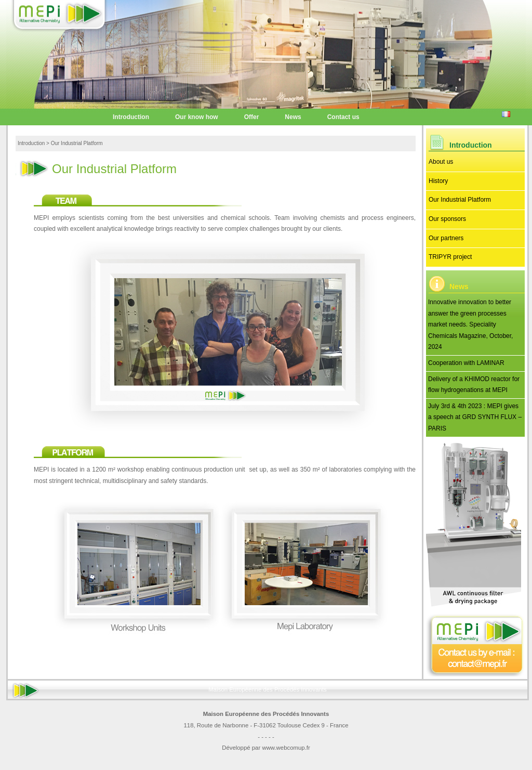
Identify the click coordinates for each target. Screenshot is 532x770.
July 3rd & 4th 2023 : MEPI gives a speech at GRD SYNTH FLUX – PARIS (475, 417)
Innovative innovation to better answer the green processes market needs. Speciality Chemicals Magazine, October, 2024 (470, 324)
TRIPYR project (450, 257)
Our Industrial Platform (460, 200)
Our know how (197, 117)
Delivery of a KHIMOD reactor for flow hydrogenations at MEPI (474, 385)
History (438, 181)
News (293, 117)
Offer (252, 117)
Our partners (446, 238)
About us (441, 162)
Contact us (343, 117)
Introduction (131, 117)
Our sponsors (447, 219)
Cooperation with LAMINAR (466, 363)
